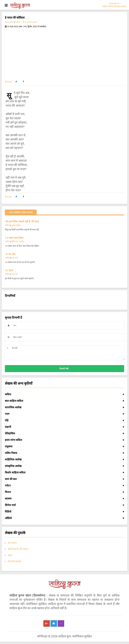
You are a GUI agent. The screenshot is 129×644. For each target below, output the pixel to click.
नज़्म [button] (64, 414)
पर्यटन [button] (64, 486)
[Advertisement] (64, 52)
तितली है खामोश (15, 561)
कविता (18, 22)
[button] (16, 82)
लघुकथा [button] (64, 447)
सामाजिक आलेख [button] (64, 407)
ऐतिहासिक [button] (64, 434)
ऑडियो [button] (64, 518)
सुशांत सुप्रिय (16, 225)
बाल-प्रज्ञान (12, 543)
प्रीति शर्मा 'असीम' (18, 242)
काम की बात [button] (64, 479)
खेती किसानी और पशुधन (18, 549)
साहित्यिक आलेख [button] (64, 460)
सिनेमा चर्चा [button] (64, 505)
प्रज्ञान (10, 555)
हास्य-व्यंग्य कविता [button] (64, 440)
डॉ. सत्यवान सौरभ (30, 22)
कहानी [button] (64, 427)
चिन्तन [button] (64, 492)
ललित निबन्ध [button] (64, 453)
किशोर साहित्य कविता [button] (64, 473)
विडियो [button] (64, 512)
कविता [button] (64, 394)
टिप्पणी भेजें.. (64, 369)
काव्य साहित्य (9, 22)
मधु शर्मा (14, 258)
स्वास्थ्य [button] (64, 499)
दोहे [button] (64, 420)
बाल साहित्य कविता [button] (64, 401)
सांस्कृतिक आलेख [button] (64, 466)
